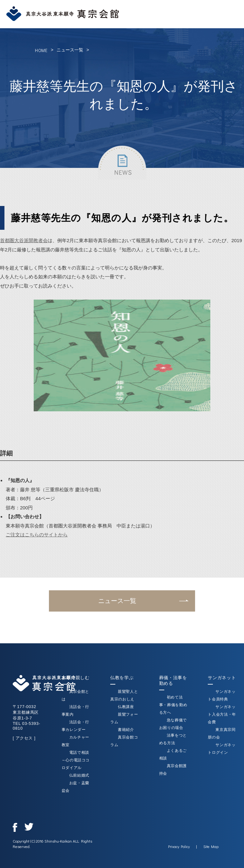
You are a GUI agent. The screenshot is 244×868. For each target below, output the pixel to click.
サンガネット (222, 678)
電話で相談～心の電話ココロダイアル (76, 760)
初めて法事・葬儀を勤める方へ (173, 705)
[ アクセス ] (24, 738)
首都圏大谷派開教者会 (24, 240)
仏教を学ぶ (122, 678)
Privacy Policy (179, 846)
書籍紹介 (126, 730)
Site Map (211, 846)
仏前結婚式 (79, 775)
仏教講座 (126, 707)
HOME (41, 50)
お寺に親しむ (76, 678)
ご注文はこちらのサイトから (37, 535)
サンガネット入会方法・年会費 (222, 714)
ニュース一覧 (70, 50)
